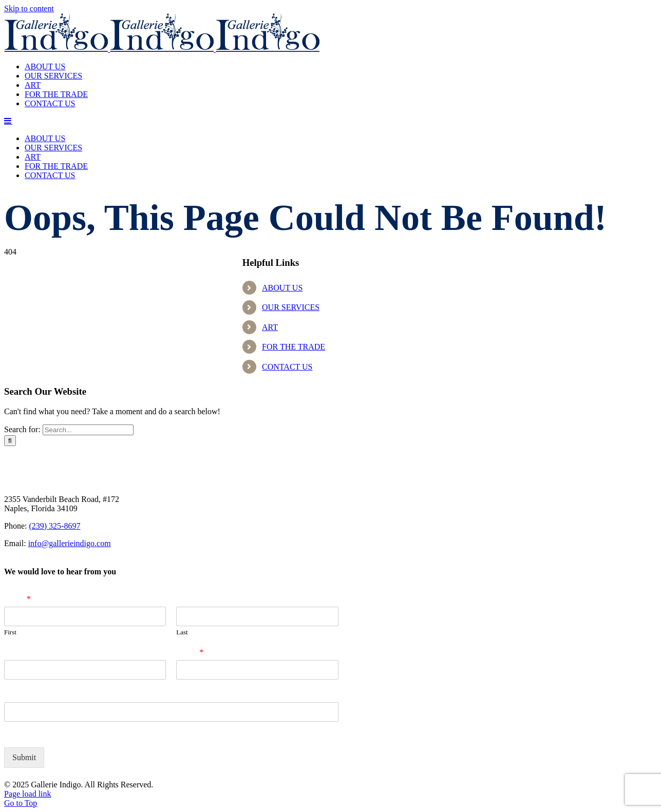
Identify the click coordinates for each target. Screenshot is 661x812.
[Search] (10, 441)
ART (270, 327)
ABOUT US (282, 288)
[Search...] (88, 430)
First (10, 632)
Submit (24, 757)
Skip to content (29, 8)
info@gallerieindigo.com (70, 543)
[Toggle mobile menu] (8, 121)
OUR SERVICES (291, 307)
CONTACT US (287, 367)
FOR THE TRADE (294, 347)
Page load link (28, 794)
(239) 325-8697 (54, 526)
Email (190, 652)
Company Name (33, 652)
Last (182, 632)
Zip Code (21, 695)
